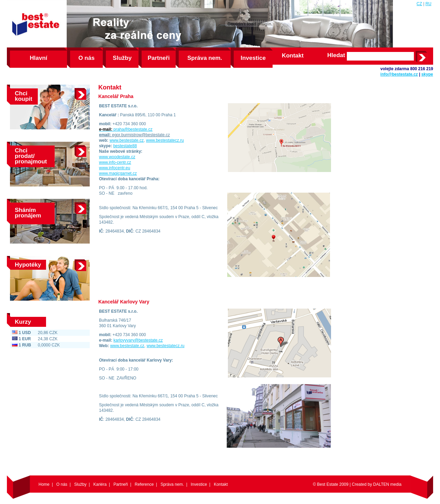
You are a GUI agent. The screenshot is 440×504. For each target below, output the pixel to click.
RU (428, 4)
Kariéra (100, 484)
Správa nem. (205, 58)
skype (427, 74)
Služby (122, 58)
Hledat (336, 55)
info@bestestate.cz (399, 74)
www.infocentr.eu (115, 168)
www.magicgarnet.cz (118, 173)
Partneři (158, 58)
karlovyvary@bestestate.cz (138, 340)
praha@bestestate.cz (133, 129)
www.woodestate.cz (117, 157)
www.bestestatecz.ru (165, 140)
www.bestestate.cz (127, 140)
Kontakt (293, 56)
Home (44, 484)
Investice (253, 58)
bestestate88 (125, 146)
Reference (144, 484)
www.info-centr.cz (115, 162)
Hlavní (38, 58)
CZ (419, 4)
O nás (86, 58)
